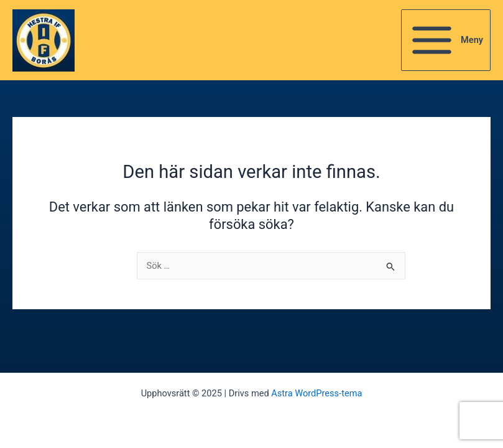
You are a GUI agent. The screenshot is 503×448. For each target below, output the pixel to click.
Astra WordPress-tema (316, 393)
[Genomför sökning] (391, 268)
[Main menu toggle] (446, 40)
